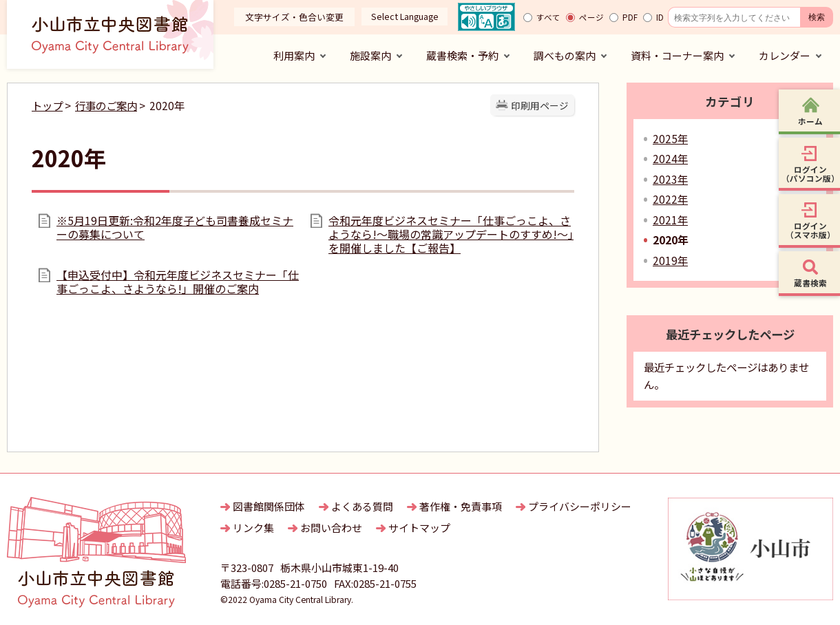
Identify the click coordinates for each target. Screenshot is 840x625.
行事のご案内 (106, 105)
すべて (548, 17)
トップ (47, 105)
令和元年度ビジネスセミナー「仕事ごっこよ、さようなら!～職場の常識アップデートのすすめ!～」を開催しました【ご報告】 (451, 234)
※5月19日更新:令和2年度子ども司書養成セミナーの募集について (175, 227)
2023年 (670, 179)
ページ (591, 17)
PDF (630, 17)
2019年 (670, 260)
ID (660, 17)
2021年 (670, 220)
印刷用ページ (540, 105)
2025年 (670, 138)
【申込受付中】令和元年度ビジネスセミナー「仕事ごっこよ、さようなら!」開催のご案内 (178, 282)
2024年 (670, 158)
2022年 (670, 199)
